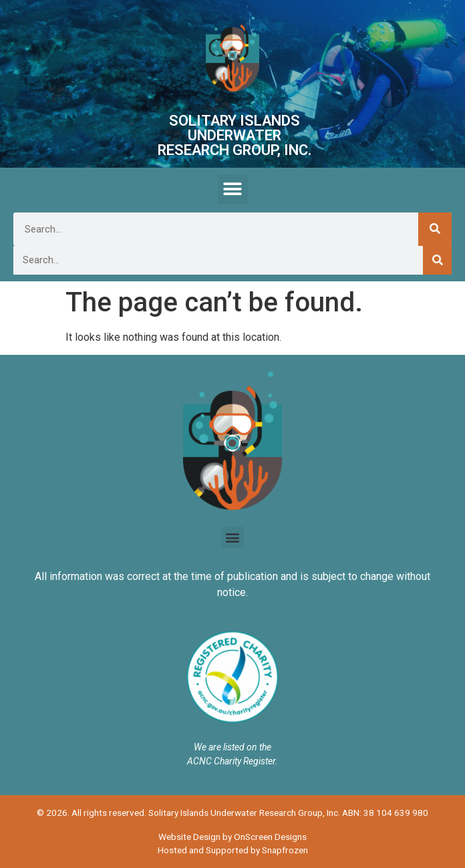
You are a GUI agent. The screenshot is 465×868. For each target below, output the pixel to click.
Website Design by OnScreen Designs (232, 837)
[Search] (435, 229)
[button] (233, 189)
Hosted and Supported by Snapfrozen (233, 850)
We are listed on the (232, 747)
